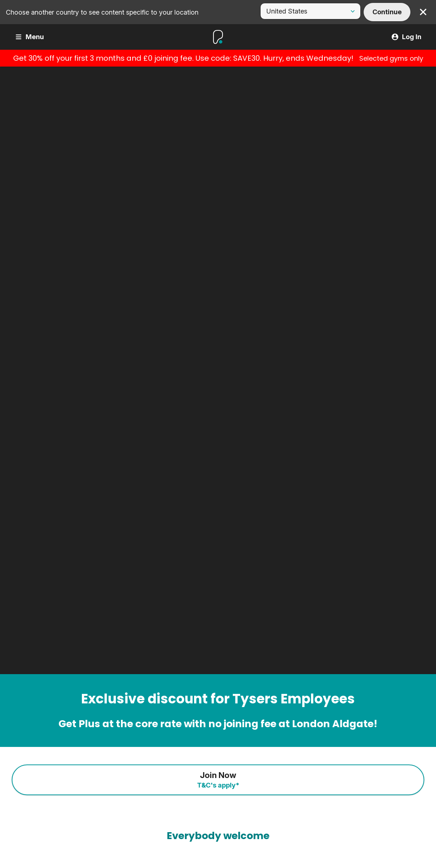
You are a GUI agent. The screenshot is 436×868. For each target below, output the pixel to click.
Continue (387, 12)
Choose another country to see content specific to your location (102, 12)
